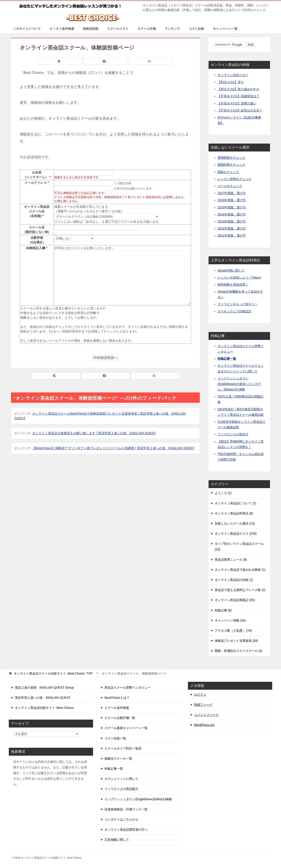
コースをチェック (230, 186)
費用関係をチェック (231, 158)
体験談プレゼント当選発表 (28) (236, 641)
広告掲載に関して (117, 840)
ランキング (172, 29)
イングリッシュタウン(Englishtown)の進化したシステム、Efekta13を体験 (239, 384)
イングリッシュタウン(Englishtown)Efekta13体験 (138, 799)
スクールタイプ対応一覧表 (123, 748)
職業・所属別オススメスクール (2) (239, 651)
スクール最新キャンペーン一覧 (126, 728)
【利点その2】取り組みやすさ (238, 89)
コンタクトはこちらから (121, 819)
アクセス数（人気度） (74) (233, 631)
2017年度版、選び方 (232, 193)
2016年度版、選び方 (232, 200)
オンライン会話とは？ (233, 75)
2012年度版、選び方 (232, 228)
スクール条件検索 (117, 708)
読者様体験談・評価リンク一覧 (126, 809)
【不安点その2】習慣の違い (237, 103)
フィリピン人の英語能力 (121, 789)
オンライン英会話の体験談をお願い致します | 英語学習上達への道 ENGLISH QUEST (94, 433)
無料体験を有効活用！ (233, 284)
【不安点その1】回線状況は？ (238, 96)
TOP (53, 673)
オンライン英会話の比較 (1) (234, 580)
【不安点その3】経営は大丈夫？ (240, 110)
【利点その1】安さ (231, 82)
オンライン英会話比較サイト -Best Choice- (45, 708)
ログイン (200, 695)
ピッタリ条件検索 (62, 29)
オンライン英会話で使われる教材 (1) (240, 570)
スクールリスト (118, 29)
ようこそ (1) (223, 493)
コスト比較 (196, 29)
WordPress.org (204, 725)
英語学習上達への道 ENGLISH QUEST (43, 698)
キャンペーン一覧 (225, 29)
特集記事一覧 (227, 359)
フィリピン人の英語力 (233, 434)
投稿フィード (203, 705)
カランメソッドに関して (121, 779)
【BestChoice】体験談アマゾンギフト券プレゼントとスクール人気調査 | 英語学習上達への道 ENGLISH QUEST (113, 448)
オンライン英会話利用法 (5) (234, 513)
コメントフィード (206, 715)
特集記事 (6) (223, 610)
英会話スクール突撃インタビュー (128, 687)
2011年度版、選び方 (232, 235)
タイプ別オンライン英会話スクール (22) (239, 546)
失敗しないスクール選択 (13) (235, 523)
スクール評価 (147, 29)
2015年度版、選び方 (232, 207)
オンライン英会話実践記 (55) (235, 600)
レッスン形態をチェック (234, 179)
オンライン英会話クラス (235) (236, 534)
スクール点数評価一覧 (120, 718)
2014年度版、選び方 (232, 214)
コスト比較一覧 (115, 738)
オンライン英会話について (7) (235, 503)
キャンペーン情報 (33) (230, 620)
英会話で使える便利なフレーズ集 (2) (240, 590)
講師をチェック (228, 172)
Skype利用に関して (231, 270)
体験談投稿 (91, 29)
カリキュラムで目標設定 (234, 311)
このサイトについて (27, 29)
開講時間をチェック (231, 165)
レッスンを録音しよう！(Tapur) (239, 277)
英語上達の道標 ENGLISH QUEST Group (44, 687)
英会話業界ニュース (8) (231, 560)
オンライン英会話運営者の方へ (126, 830)
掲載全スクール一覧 (118, 759)
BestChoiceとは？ (117, 698)
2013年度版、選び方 (232, 221)
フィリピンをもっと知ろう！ (238, 304)
